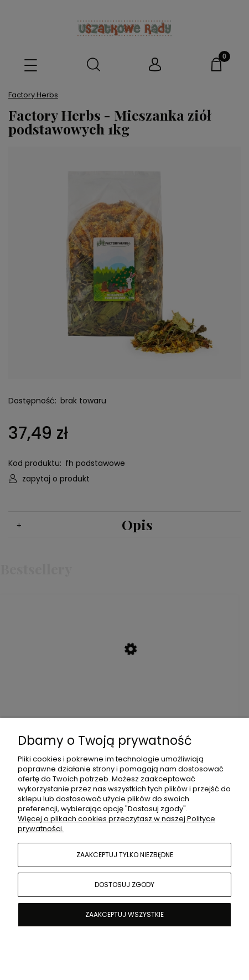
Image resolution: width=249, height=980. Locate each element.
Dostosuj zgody (124, 885)
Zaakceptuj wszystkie (124, 914)
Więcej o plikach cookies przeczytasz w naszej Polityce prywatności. (116, 824)
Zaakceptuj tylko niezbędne (125, 855)
